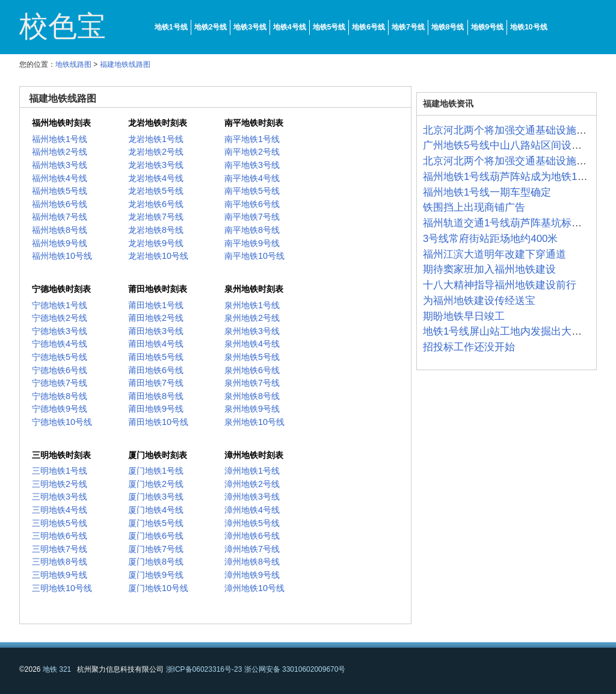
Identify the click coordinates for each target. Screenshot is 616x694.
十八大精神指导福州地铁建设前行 (500, 285)
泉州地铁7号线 (252, 383)
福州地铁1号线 (60, 139)
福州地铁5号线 (60, 191)
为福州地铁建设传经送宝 (479, 301)
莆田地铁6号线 (156, 370)
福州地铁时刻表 (61, 123)
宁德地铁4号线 (60, 344)
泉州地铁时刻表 (254, 289)
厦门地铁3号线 (156, 497)
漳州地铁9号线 (252, 575)
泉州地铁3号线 (252, 331)
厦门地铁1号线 (156, 471)
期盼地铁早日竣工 (464, 316)
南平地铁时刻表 (254, 123)
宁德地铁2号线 (60, 318)
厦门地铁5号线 (156, 523)
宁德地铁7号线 (60, 383)
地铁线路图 (73, 64)
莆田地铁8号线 (156, 396)
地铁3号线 (250, 27)
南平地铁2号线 (252, 152)
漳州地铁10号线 (254, 588)
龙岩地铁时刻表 (158, 123)
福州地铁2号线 (60, 152)
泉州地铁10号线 (254, 422)
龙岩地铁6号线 (156, 204)
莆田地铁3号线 (156, 331)
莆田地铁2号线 (156, 318)
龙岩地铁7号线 (156, 217)
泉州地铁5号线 (252, 357)
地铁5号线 (329, 27)
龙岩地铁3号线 (156, 165)
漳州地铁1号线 (252, 471)
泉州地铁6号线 (252, 370)
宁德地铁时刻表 (61, 289)
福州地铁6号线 (60, 204)
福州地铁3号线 (60, 165)
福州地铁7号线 (60, 217)
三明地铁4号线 (60, 510)
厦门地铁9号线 (156, 575)
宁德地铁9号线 (60, 409)
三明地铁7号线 (60, 549)
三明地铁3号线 (60, 497)
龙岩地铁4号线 (156, 178)
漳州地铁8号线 (252, 562)
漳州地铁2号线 (252, 484)
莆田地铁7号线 (156, 383)
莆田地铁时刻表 (158, 289)
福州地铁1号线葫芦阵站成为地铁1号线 (510, 177)
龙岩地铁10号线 (158, 256)
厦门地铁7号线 (156, 549)
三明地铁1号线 (60, 471)
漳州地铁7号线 (252, 549)
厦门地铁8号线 (156, 562)
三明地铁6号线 (60, 536)
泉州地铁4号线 (252, 344)
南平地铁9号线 (252, 243)
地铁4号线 (290, 27)
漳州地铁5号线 (252, 523)
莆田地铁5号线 (156, 357)
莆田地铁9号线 (156, 409)
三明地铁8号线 (60, 562)
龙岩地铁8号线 (156, 230)
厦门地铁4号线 (156, 510)
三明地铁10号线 (62, 588)
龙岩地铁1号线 (156, 139)
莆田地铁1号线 (156, 305)
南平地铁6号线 (252, 204)
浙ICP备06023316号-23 (204, 669)
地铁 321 (57, 669)
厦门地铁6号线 (156, 536)
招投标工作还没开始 (469, 347)
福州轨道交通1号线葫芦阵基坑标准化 (507, 223)
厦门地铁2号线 (156, 484)
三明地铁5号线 (60, 523)
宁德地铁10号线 (62, 422)
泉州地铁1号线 (252, 305)
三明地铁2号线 (60, 484)
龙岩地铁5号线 (156, 191)
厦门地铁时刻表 (158, 455)
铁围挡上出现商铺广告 (474, 207)
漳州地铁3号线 (252, 497)
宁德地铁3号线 (60, 331)
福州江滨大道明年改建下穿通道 (494, 254)
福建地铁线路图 (125, 64)
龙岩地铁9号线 (156, 243)
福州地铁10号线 (62, 256)
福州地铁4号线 (60, 178)
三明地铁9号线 (60, 575)
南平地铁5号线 (252, 191)
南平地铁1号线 (252, 139)
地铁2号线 (211, 27)
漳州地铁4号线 (252, 510)
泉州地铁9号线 (252, 409)
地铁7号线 (408, 27)
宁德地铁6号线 (60, 370)
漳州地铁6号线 (252, 536)
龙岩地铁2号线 (156, 152)
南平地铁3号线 (252, 165)
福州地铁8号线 (60, 230)
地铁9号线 (488, 27)
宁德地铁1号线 (60, 305)
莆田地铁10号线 (158, 422)
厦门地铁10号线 (158, 588)
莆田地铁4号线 (156, 344)
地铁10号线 (528, 27)
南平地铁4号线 (252, 178)
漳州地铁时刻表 (254, 455)
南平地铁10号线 (254, 256)
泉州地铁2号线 (252, 318)
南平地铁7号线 (252, 217)
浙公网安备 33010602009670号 (295, 669)
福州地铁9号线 (60, 243)
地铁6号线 (368, 27)
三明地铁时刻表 (61, 455)
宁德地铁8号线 (60, 396)
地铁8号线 (448, 27)
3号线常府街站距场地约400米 (490, 239)
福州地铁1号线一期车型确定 (487, 192)
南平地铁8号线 (252, 230)
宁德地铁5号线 (60, 357)
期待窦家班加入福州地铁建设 (489, 269)
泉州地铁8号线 (252, 396)
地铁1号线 (171, 27)
